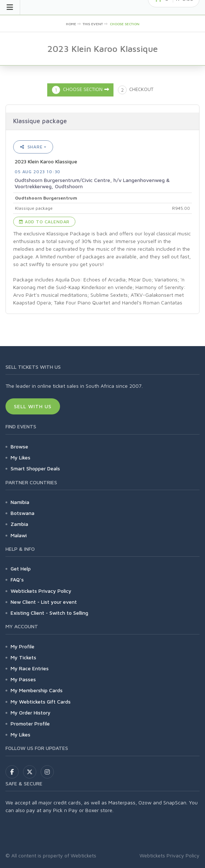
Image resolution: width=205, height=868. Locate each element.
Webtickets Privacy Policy (41, 591)
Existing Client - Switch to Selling (49, 613)
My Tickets (23, 657)
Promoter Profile (30, 723)
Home (71, 24)
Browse (19, 446)
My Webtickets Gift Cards (41, 702)
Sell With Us (33, 406)
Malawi (19, 535)
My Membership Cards (37, 690)
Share (31, 147)
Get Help (21, 568)
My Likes (20, 457)
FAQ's (17, 579)
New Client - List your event (44, 602)
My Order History (31, 712)
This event (93, 24)
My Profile (23, 646)
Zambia (19, 524)
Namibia (20, 502)
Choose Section (125, 24)
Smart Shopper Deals (35, 468)
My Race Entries (30, 668)
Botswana (23, 513)
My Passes (23, 679)
